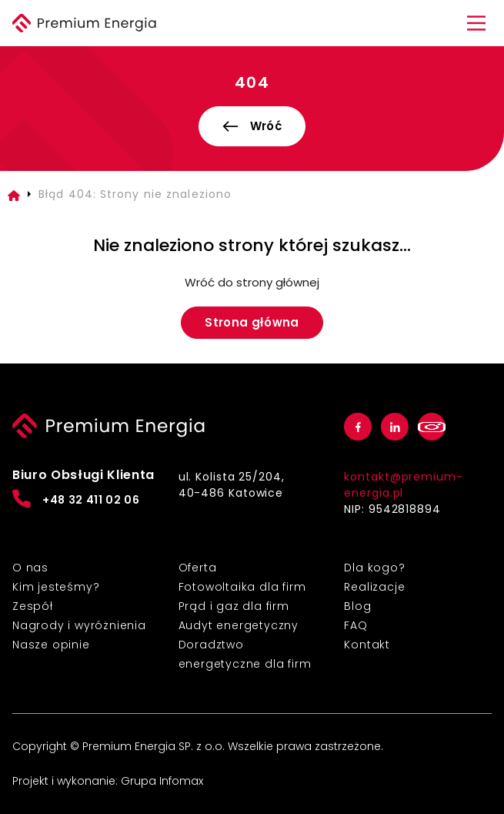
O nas (30, 568)
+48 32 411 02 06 (76, 499)
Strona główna (252, 322)
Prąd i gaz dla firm (234, 606)
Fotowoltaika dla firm (242, 587)
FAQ (355, 625)
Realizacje (374, 587)
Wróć (252, 126)
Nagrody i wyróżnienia (79, 625)
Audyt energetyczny (239, 625)
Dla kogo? (374, 568)
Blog (357, 606)
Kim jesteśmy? (56, 587)
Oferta (198, 568)
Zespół (33, 606)
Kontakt (367, 645)
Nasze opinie (51, 645)
